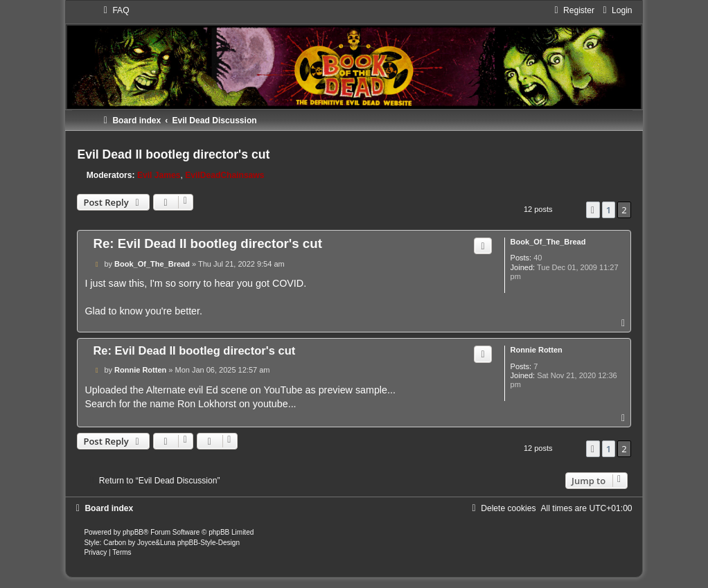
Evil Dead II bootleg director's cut (173, 154)
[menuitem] (114, 10)
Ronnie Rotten (537, 350)
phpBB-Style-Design (209, 543)
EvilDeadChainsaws (224, 175)
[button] (593, 210)
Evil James (159, 175)
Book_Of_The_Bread (548, 242)
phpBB (133, 532)
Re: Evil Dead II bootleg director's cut (207, 243)
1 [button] (609, 210)
